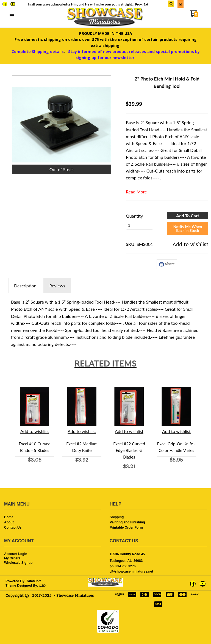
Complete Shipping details (38, 52)
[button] (12, 16)
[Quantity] (140, 225)
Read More (136, 192)
